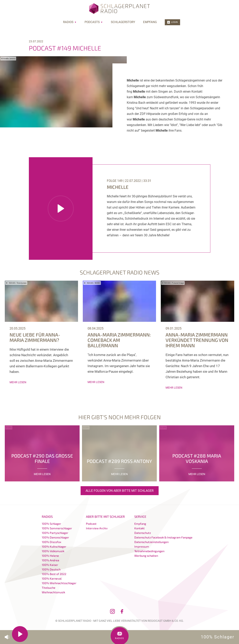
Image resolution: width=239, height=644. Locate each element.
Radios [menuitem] (70, 22)
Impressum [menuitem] (142, 547)
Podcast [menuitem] (91, 524)
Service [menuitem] (140, 516)
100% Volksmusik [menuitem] (53, 551)
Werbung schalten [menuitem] (146, 556)
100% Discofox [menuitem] (52, 542)
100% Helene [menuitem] (50, 556)
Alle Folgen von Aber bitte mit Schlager (120, 491)
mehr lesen (18, 382)
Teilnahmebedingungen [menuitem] (149, 551)
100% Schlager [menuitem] (51, 524)
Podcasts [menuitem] (94, 22)
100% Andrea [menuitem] (50, 560)
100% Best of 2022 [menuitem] (54, 574)
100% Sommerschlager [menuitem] (57, 528)
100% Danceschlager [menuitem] (55, 537)
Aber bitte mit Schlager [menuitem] (105, 516)
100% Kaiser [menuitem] (50, 565)
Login (172, 22)
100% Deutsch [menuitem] (51, 569)
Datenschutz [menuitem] (143, 533)
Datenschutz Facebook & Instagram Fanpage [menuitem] (163, 537)
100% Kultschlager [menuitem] (54, 547)
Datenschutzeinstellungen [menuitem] (151, 542)
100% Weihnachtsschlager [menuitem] (59, 583)
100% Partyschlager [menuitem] (55, 533)
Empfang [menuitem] (150, 22)
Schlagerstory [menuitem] (123, 22)
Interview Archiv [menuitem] (97, 528)
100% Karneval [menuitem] (52, 579)
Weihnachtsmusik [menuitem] (53, 592)
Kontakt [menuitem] (139, 528)
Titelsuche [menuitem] (49, 588)
